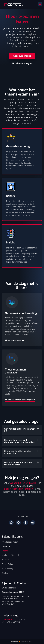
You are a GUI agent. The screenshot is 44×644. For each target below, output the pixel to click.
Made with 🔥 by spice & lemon (22, 641)
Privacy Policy (7, 569)
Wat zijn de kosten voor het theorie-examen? (18, 464)
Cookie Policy (7, 564)
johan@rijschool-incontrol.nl (18, 489)
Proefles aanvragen (10, 542)
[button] (40, 4)
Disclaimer (6, 573)
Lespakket (6, 546)
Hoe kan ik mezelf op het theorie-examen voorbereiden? (20, 441)
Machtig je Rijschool (10, 555)
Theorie (5, 551)
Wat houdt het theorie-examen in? (20, 430)
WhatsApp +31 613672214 (24, 483)
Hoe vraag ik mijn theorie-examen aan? (17, 452)
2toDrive (5, 560)
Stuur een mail (8, 620)
